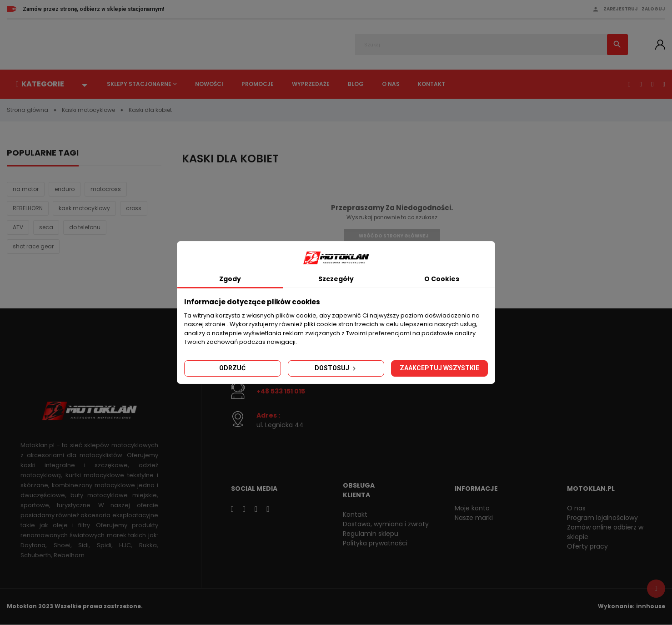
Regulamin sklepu (371, 534)
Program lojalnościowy (602, 518)
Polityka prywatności (375, 543)
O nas (391, 84)
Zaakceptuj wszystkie (439, 368)
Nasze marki (474, 518)
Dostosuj (336, 368)
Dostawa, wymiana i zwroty (386, 524)
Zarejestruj (621, 9)
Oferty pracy (587, 546)
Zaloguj (653, 9)
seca (46, 227)
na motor (26, 189)
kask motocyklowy (84, 208)
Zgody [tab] (230, 279)
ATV (18, 227)
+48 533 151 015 (281, 391)
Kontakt (431, 84)
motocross (106, 189)
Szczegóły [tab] (336, 279)
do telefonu (85, 227)
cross (134, 208)
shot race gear (33, 246)
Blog (356, 84)
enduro (65, 189)
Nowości (209, 84)
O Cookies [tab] (442, 279)
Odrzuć (232, 368)
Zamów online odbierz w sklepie (605, 532)
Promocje (258, 84)
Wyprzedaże (311, 84)
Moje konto (472, 508)
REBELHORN (28, 208)
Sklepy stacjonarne (139, 84)
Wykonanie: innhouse (632, 607)
